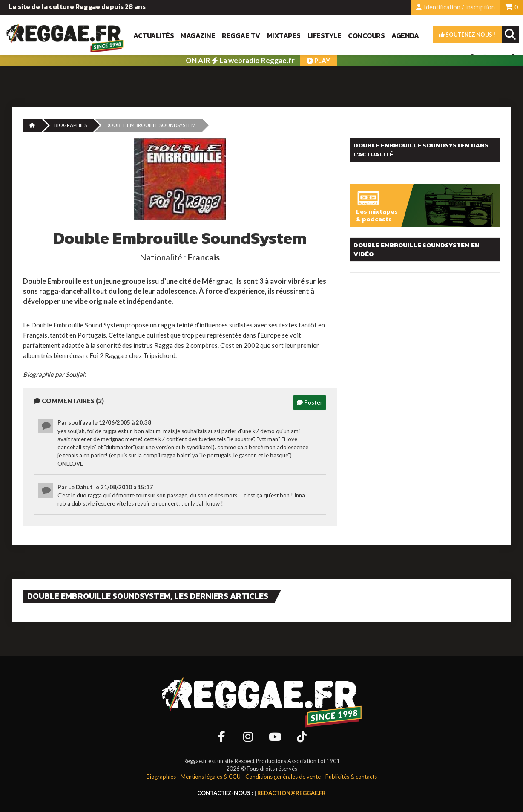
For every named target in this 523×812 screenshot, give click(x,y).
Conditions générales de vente (283, 777)
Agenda (405, 36)
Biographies (70, 125)
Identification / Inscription (455, 7)
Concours (366, 36)
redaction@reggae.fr (292, 793)
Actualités (154, 36)
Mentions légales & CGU (211, 777)
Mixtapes (284, 36)
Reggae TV (241, 36)
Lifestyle (325, 36)
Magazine (198, 36)
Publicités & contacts (351, 777)
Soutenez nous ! (467, 35)
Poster (310, 402)
